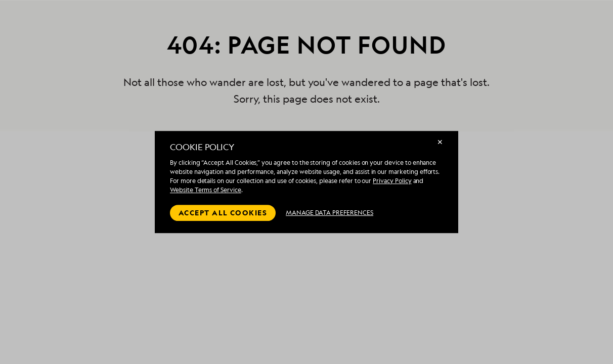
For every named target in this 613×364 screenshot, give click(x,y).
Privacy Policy (392, 181)
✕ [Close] (440, 142)
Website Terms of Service (206, 190)
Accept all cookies (223, 213)
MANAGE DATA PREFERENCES (330, 213)
